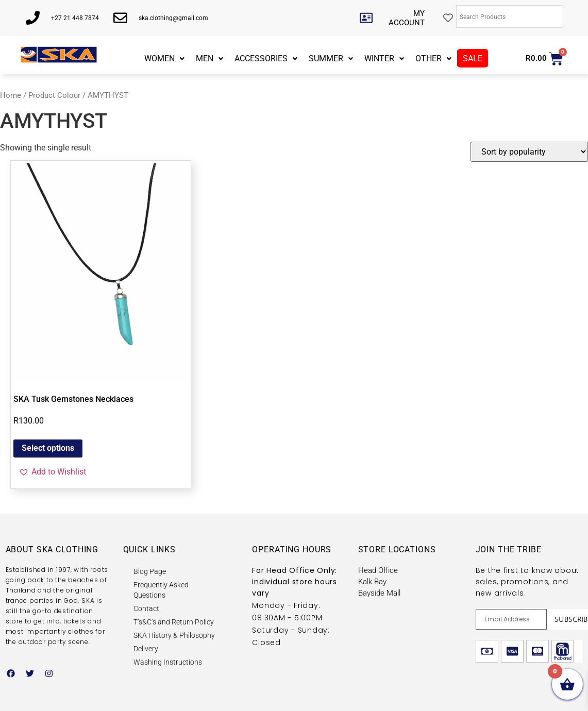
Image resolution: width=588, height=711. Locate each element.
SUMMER (331, 58)
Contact (146, 608)
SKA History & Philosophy (174, 635)
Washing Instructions (168, 662)
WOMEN (164, 58)
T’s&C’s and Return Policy (174, 622)
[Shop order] (529, 152)
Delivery (146, 649)
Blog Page (150, 571)
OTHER (433, 58)
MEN (209, 58)
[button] (52, 472)
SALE (473, 58)
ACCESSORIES (266, 58)
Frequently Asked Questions (161, 590)
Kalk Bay (372, 582)
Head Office (378, 570)
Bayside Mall (379, 593)
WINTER (384, 58)
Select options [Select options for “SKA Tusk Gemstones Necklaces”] (48, 448)
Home (11, 95)
